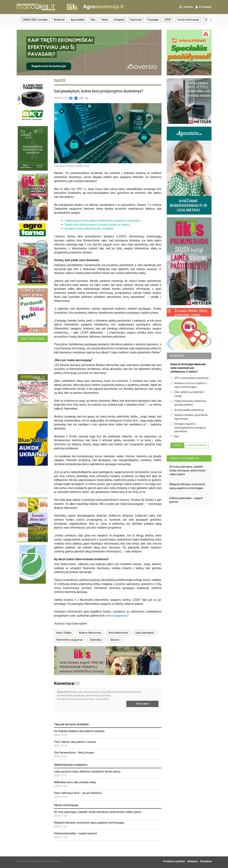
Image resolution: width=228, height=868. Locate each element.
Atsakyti (177, 445)
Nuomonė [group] (136, 20)
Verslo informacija (184, 458)
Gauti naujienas (33, 339)
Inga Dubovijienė (145, 633)
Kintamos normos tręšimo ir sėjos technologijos (189, 385)
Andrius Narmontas (90, 633)
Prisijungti (142, 704)
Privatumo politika (174, 861)
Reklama (193, 861)
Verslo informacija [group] (188, 20)
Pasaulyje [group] (153, 20)
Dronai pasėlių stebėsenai (187, 410)
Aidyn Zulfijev (64, 633)
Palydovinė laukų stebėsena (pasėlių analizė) (188, 403)
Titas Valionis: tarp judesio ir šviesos (75, 742)
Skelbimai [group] (59, 20)
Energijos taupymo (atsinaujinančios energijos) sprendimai (188, 428)
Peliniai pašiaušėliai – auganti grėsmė (75, 833)
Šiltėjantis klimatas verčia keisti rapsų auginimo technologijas (89, 823)
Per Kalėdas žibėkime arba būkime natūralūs (79, 731)
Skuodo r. (116, 640)
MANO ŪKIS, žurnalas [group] (35, 20)
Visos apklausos (197, 445)
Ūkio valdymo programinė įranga (187, 394)
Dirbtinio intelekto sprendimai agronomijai (189, 417)
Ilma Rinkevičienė (118, 633)
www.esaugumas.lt (117, 616)
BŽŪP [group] (168, 20)
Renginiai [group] (119, 20)
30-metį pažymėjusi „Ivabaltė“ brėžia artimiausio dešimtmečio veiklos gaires (98, 812)
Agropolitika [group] (78, 20)
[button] (17, 20)
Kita (175, 436)
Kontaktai (206, 861)
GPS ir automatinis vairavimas (190, 378)
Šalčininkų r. (96, 640)
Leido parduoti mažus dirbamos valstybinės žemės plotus (87, 772)
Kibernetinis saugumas (69, 640)
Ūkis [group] (93, 20)
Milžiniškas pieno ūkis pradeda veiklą (75, 782)
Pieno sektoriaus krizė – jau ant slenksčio (78, 793)
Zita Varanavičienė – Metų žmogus (74, 753)
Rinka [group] (105, 20)
